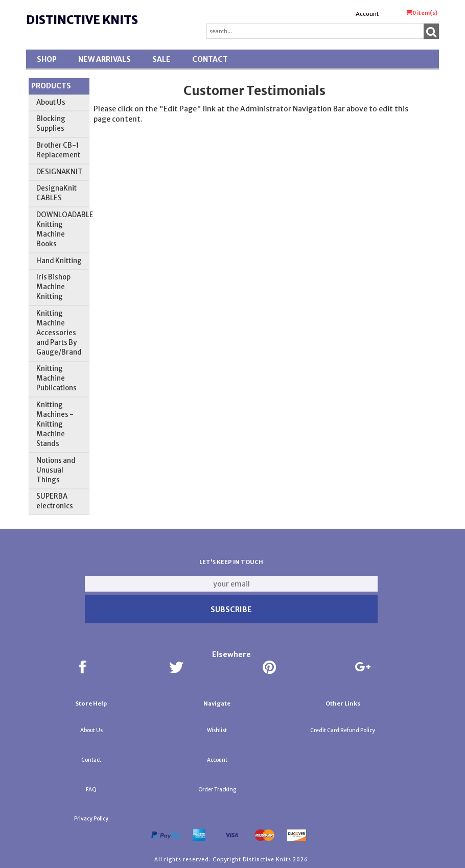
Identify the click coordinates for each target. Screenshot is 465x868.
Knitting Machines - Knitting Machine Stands (55, 424)
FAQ (91, 790)
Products (51, 86)
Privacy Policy (91, 819)
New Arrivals (104, 59)
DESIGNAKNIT (60, 172)
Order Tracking (217, 790)
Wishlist (217, 730)
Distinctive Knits (82, 20)
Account (367, 14)
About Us (51, 102)
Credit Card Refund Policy (343, 730)
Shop (47, 59)
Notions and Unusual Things (56, 470)
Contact (210, 59)
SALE (161, 59)
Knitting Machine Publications (56, 378)
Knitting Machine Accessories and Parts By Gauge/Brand (59, 333)
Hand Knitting (59, 261)
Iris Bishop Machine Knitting (53, 287)
